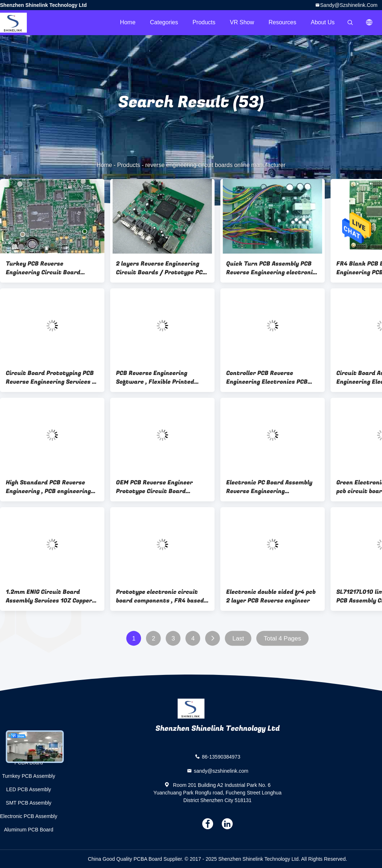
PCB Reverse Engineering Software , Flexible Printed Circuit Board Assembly (155, 377)
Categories (164, 22)
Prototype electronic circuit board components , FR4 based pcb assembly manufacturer (160, 596)
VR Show (242, 22)
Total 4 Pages (283, 639)
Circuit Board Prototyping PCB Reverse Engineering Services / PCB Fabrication (51, 377)
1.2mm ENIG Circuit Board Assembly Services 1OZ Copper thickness (49, 596)
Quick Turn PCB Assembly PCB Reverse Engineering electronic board (271, 268)
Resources (282, 22)
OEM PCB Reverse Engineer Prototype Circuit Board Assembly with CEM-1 (154, 487)
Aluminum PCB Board (29, 830)
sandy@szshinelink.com (349, 5)
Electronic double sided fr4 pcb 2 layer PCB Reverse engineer (271, 596)
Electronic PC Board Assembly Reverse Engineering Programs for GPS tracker (269, 487)
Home (128, 22)
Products (204, 22)
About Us (323, 22)
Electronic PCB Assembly (29, 816)
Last (238, 639)
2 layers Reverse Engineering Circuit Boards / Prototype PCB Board (161, 268)
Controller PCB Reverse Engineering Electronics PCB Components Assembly (267, 377)
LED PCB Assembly (29, 789)
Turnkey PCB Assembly (29, 776)
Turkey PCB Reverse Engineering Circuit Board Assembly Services (43, 268)
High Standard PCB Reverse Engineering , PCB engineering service (48, 487)
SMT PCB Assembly (29, 803)
